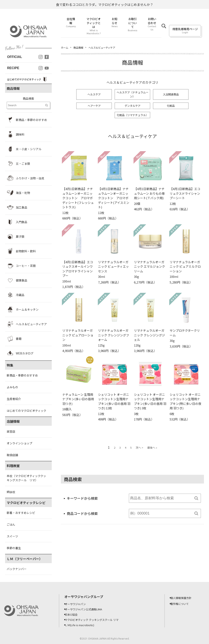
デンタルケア (133, 107)
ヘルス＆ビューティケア (107, 48)
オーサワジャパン (78, 604)
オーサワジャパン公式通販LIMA (87, 609)
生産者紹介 (14, 399)
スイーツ (12, 536)
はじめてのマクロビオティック (26, 411)
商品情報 (80, 48)
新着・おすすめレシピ (21, 513)
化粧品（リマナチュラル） (133, 116)
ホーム (65, 48)
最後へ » (152, 449)
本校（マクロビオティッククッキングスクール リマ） (26, 478)
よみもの (12, 387)
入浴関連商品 (171, 95)
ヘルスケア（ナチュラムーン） (133, 95)
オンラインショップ (19, 443)
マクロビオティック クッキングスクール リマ (96, 620)
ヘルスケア (94, 95)
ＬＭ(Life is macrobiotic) (83, 625)
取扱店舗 (12, 455)
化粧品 (171, 107)
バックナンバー (17, 569)
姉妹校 (11, 492)
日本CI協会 (74, 614)
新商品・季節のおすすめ (22, 375)
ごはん (11, 524)
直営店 (11, 431)
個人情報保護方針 (184, 598)
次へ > (140, 449)
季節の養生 (14, 548)
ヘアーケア (94, 107)
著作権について (182, 604)
